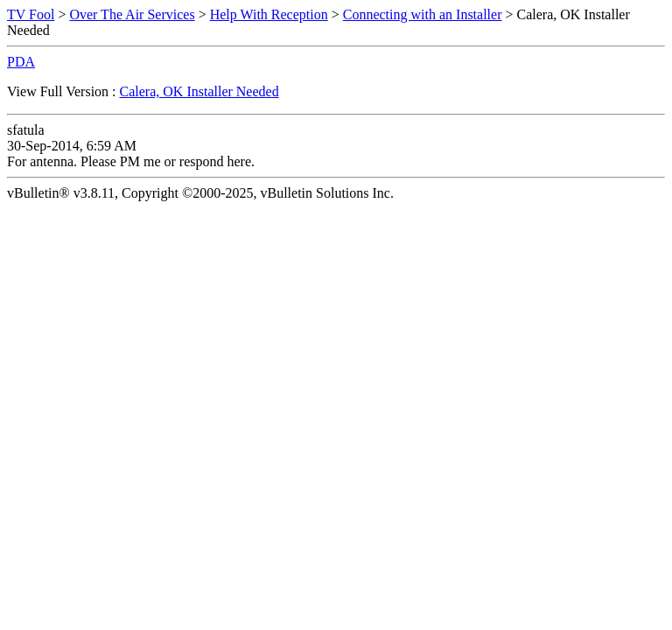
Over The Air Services (132, 14)
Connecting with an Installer (423, 14)
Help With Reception (269, 14)
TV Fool (31, 14)
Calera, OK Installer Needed (199, 91)
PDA (21, 62)
